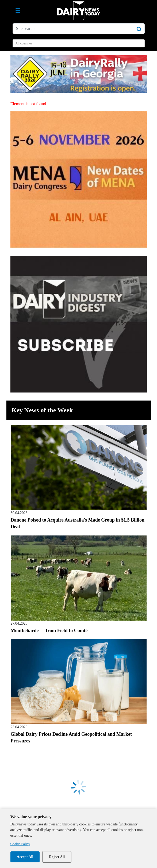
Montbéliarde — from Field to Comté (49, 631)
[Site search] (79, 29)
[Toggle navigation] (18, 11)
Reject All (57, 857)
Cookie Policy (20, 844)
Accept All (25, 857)
